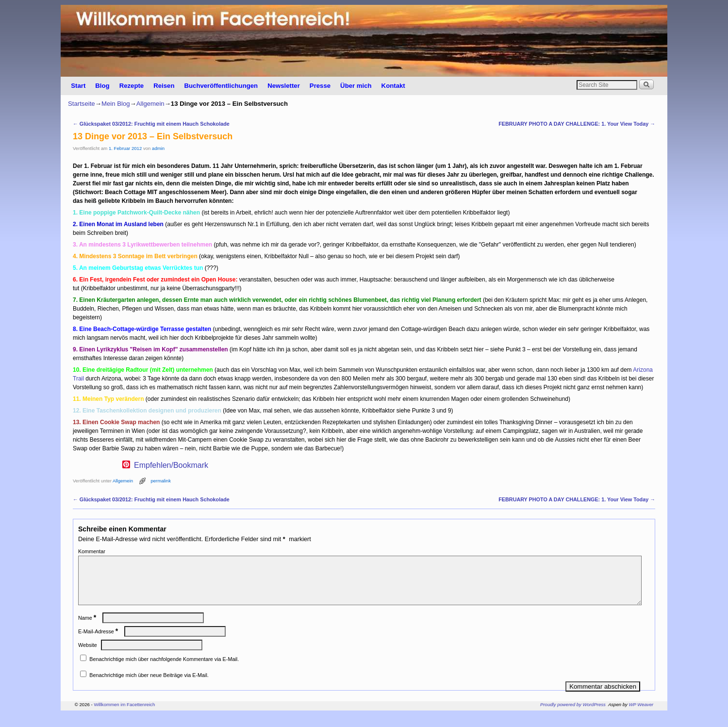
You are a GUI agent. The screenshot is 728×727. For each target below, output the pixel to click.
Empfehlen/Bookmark (171, 465)
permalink (161, 481)
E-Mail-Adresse (99, 643)
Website (88, 657)
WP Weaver (641, 716)
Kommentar (92, 551)
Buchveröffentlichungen (221, 86)
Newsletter (284, 86)
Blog (102, 86)
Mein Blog (116, 104)
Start (78, 86)
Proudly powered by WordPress (573, 716)
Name (88, 629)
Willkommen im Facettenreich (124, 716)
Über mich (356, 86)
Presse (320, 86)
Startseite (82, 104)
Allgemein (150, 104)
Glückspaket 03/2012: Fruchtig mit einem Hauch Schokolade (151, 124)
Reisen (164, 86)
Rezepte (132, 86)
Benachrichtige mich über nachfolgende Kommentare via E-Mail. (164, 671)
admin (158, 148)
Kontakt (393, 86)
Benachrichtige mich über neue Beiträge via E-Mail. (149, 687)
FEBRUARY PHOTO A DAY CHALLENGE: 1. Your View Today (577, 124)
